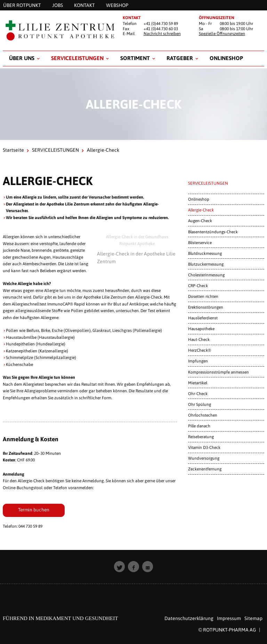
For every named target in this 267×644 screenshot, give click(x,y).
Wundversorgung (204, 458)
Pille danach (199, 426)
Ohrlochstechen (203, 415)
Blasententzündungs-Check (213, 232)
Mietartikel (198, 383)
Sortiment (135, 58)
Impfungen (198, 361)
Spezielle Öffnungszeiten (222, 34)
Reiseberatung (201, 437)
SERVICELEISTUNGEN (77, 58)
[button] (120, 567)
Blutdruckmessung (205, 253)
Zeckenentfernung (205, 469)
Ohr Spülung (200, 404)
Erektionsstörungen (206, 307)
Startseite (13, 150)
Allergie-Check (201, 210)
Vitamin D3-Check (204, 447)
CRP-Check (198, 286)
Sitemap (253, 618)
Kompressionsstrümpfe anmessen (219, 372)
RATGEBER (180, 58)
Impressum (229, 618)
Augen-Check (200, 221)
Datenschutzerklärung (189, 618)
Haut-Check (199, 339)
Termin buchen (34, 510)
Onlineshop (226, 58)
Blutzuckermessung (206, 264)
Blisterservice (200, 242)
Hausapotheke (201, 329)
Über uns (22, 58)
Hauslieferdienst (203, 318)
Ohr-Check (198, 394)
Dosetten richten (203, 296)
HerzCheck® (200, 350)
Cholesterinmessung (206, 275)
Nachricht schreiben (162, 34)
